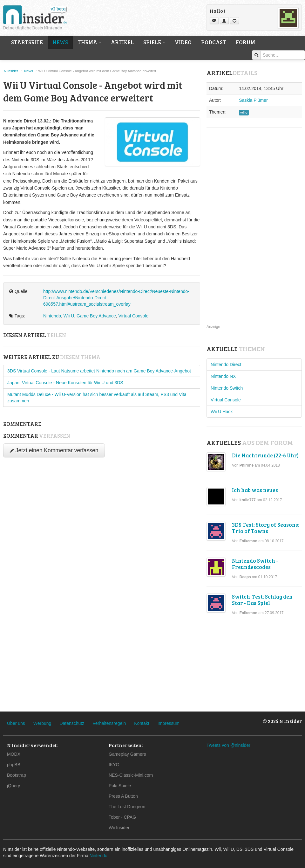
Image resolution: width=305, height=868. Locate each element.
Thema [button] (89, 42)
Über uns (16, 723)
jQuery (14, 786)
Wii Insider (119, 828)
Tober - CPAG (122, 817)
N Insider (11, 71)
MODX (14, 754)
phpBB (14, 765)
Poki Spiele (120, 786)
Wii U (69, 316)
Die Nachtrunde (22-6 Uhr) (265, 455)
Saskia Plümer (253, 100)
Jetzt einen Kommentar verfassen (54, 450)
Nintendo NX (223, 376)
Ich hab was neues (255, 490)
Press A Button (123, 796)
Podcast (214, 42)
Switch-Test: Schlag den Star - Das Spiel (262, 600)
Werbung (42, 723)
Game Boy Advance (96, 316)
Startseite (27, 42)
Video (183, 42)
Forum (245, 42)
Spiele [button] (154, 42)
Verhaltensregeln (109, 723)
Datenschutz (72, 723)
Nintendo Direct (226, 365)
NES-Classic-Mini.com (131, 775)
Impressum (169, 723)
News (60, 42)
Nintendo (52, 316)
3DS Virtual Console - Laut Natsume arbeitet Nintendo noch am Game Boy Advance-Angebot (99, 371)
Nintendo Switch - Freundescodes (255, 564)
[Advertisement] (242, 233)
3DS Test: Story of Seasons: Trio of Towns (266, 528)
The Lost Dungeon (127, 807)
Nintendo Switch (227, 388)
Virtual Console (134, 316)
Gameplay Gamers (127, 754)
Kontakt (142, 723)
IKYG (114, 765)
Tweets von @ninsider (228, 745)
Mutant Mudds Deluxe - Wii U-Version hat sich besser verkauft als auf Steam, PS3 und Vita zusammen (97, 398)
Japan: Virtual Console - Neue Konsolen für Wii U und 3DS (65, 383)
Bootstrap (17, 775)
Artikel (122, 42)
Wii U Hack (222, 412)
